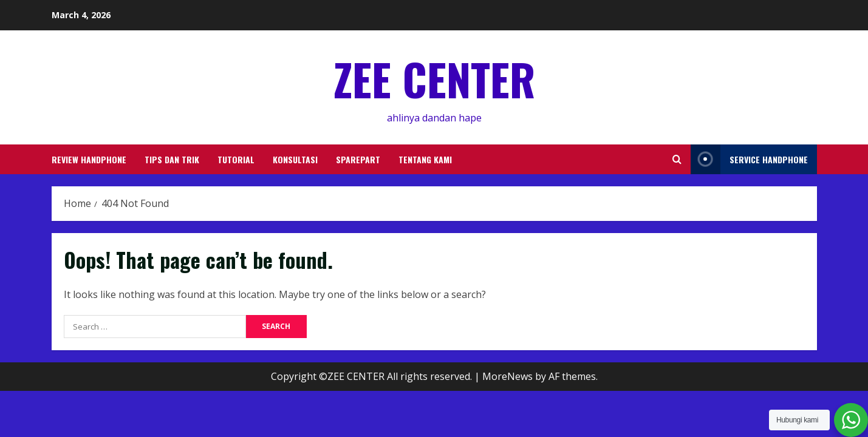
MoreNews (507, 376)
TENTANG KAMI (425, 159)
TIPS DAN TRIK (172, 159)
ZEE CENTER (434, 79)
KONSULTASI (295, 159)
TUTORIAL (236, 159)
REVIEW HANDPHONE (89, 159)
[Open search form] (677, 159)
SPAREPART (358, 159)
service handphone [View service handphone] (749, 159)
